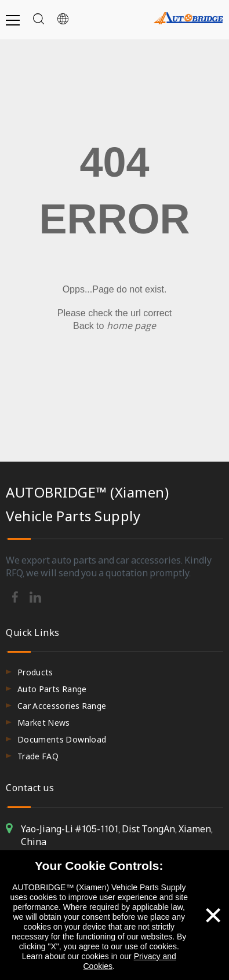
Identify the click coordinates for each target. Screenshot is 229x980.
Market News (44, 723)
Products (35, 672)
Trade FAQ (38, 756)
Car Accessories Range (62, 706)
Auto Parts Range (52, 689)
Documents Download (62, 739)
